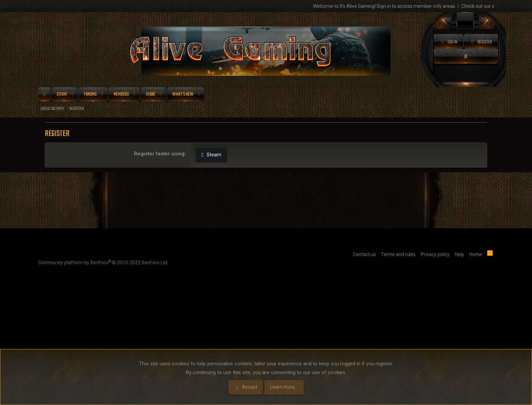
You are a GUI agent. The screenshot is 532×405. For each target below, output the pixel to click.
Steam (62, 94)
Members (121, 94)
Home (44, 95)
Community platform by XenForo (103, 262)
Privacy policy (435, 254)
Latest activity (52, 109)
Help (459, 254)
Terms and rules (398, 254)
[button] (72, 95)
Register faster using (159, 154)
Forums (90, 94)
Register (77, 109)
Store (151, 94)
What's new (183, 94)
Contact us (364, 254)
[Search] (466, 56)
